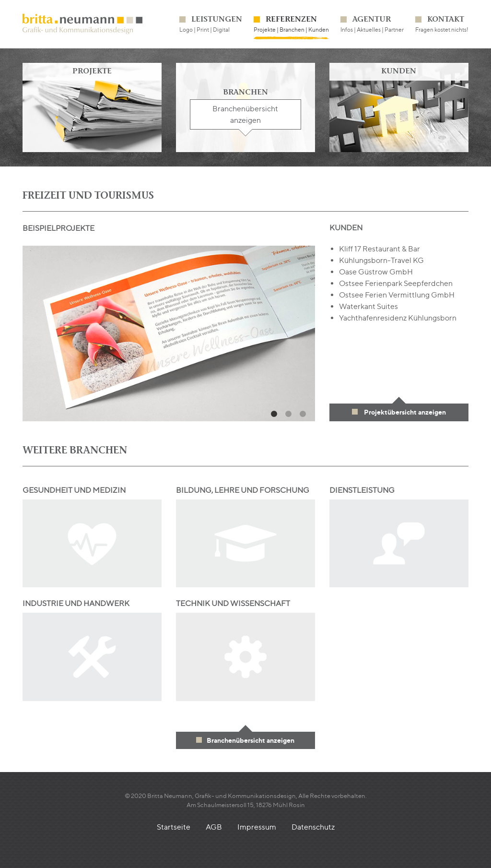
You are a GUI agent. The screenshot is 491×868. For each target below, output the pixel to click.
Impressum (257, 827)
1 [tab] (274, 414)
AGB (214, 827)
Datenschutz (313, 827)
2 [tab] (289, 414)
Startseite (174, 827)
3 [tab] (303, 414)
